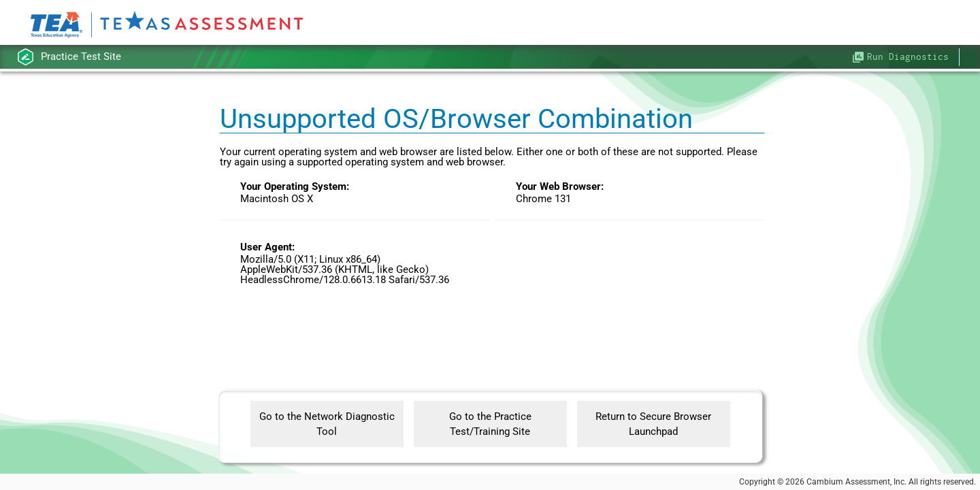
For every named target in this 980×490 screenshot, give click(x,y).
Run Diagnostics (908, 56)
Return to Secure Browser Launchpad (653, 424)
